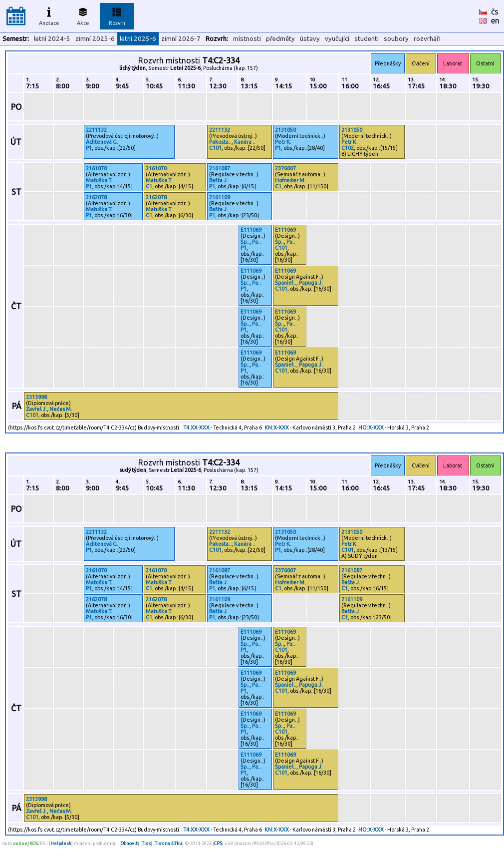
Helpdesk (61, 843)
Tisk (146, 843)
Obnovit (129, 843)
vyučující (337, 39)
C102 (348, 148)
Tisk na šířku (168, 843)
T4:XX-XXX (196, 428)
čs (495, 11)
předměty (280, 39)
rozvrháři (427, 39)
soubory (396, 39)
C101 (215, 148)
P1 (89, 148)
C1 (149, 186)
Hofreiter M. (290, 180)
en (495, 20)
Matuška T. (99, 180)
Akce (83, 15)
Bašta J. (219, 180)
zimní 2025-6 (95, 39)
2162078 (96, 197)
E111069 (251, 230)
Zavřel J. (36, 409)
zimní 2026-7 (181, 39)
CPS (218, 843)
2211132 (96, 130)
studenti (367, 39)
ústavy (310, 39)
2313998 (36, 397)
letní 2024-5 (52, 39)
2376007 (285, 168)
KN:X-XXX (277, 428)
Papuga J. (311, 283)
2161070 (96, 168)
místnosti (247, 39)
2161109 (220, 197)
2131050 (285, 130)
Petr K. (283, 142)
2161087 (220, 168)
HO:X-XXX (371, 428)
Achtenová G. (102, 142)
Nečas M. (61, 409)
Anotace (49, 15)
